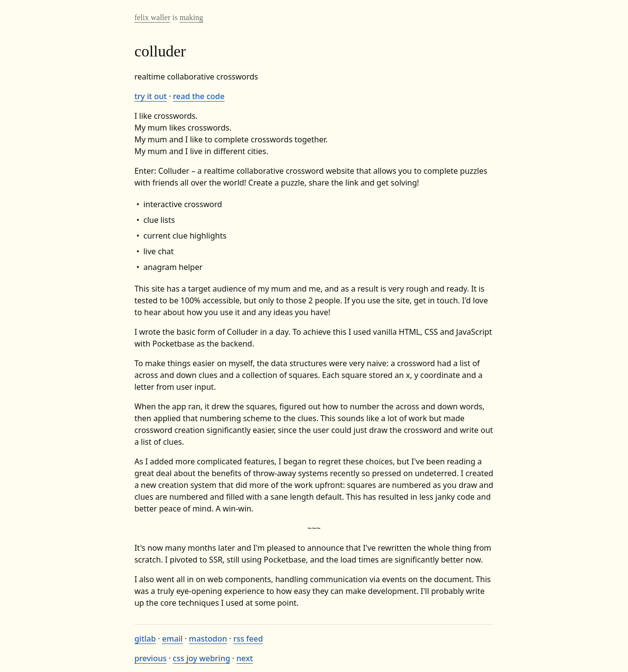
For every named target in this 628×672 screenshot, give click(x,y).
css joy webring (201, 658)
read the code (199, 96)
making (191, 17)
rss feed (248, 639)
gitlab (145, 639)
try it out (151, 96)
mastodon (208, 639)
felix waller (152, 17)
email (172, 639)
